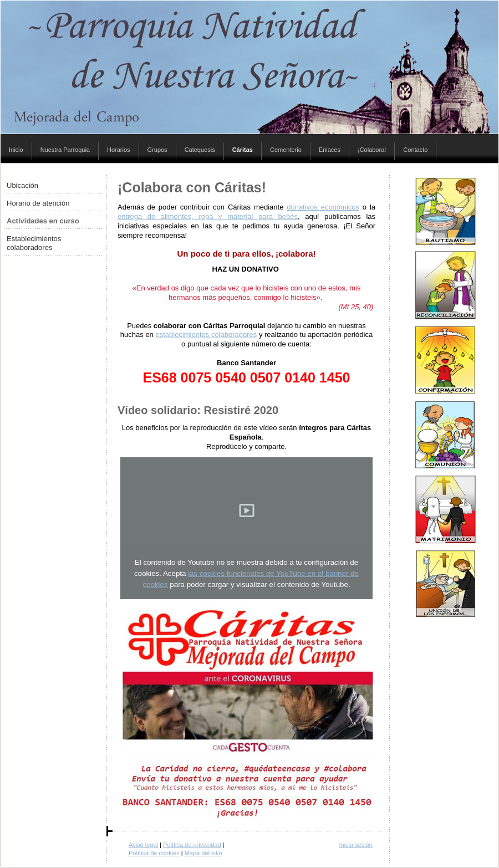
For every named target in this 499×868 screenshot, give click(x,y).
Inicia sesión (356, 845)
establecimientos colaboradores (206, 335)
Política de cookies (154, 853)
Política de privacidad (192, 845)
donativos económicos (323, 207)
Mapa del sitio (203, 853)
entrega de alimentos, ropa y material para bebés (208, 216)
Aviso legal (143, 845)
